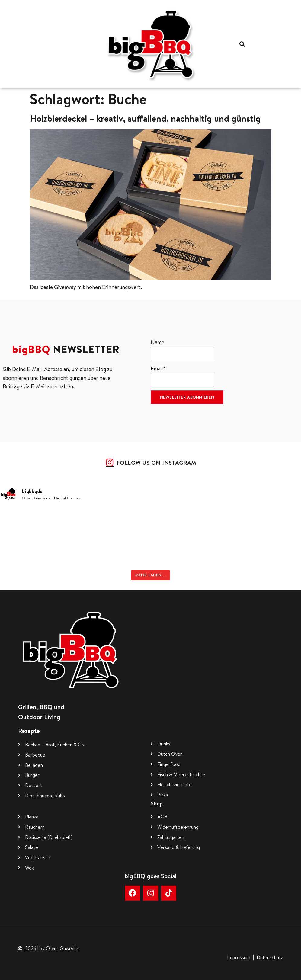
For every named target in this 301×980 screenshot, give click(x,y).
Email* (182, 376)
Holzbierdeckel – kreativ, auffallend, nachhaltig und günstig (145, 118)
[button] (242, 44)
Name (182, 350)
